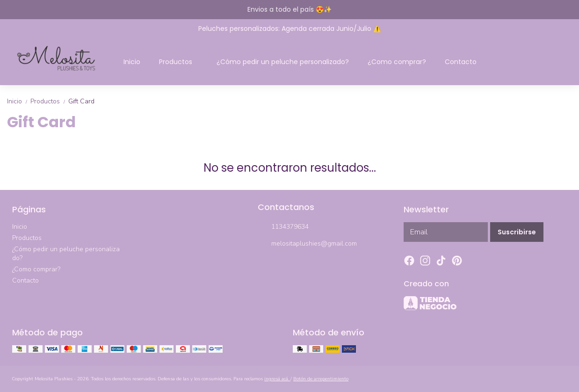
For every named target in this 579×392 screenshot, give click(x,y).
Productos (180, 62)
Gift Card (81, 101)
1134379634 (283, 227)
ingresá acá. (277, 379)
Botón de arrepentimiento (321, 379)
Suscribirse (517, 232)
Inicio (132, 62)
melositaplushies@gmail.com (307, 244)
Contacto (461, 62)
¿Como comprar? (397, 62)
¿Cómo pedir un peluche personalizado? (283, 62)
